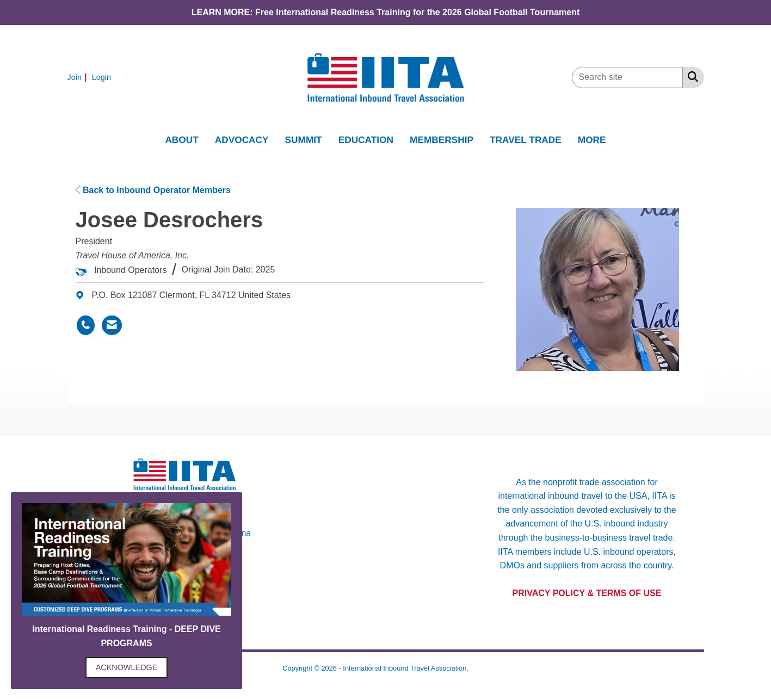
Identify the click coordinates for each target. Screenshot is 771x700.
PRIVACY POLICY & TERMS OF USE (587, 593)
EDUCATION (366, 140)
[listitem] (79, 77)
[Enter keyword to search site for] (627, 78)
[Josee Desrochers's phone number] (86, 325)
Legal (479, 668)
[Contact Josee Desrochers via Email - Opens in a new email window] (112, 325)
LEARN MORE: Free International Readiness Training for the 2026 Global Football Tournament (386, 12)
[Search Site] (691, 77)
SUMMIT (304, 140)
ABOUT (181, 140)
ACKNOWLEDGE (127, 667)
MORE (592, 140)
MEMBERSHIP (442, 140)
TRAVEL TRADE (526, 140)
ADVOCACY (242, 140)
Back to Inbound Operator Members (153, 190)
